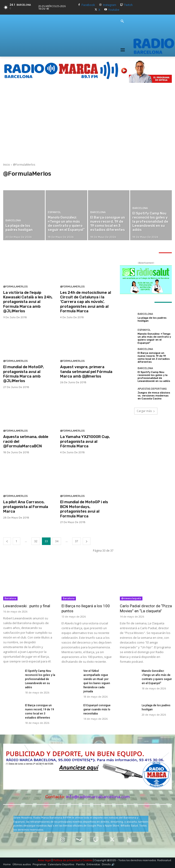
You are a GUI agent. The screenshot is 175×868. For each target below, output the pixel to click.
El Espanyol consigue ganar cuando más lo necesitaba (97, 709)
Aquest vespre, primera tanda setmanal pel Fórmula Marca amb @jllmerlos (86, 371)
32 (36, 541)
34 (57, 541)
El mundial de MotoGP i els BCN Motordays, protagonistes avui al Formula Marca (84, 509)
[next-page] (87, 541)
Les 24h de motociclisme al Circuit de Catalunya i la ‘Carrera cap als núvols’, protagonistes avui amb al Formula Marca (86, 302)
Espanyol (54, 212)
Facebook (88, 5)
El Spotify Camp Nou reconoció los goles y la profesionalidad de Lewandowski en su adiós (154, 377)
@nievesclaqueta (131, 598)
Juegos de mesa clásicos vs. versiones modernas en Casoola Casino (154, 396)
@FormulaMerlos (15, 287)
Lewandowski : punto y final (27, 606)
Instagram (110, 5)
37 (77, 541)
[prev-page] (7, 541)
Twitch (128, 5)
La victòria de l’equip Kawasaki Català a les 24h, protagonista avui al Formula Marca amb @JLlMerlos (28, 302)
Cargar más (146, 411)
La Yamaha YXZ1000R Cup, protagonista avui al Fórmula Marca (85, 441)
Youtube (114, 10)
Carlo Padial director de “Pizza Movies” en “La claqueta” (146, 608)
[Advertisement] (87, 123)
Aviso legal (44, 860)
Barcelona (13, 220)
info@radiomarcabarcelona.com (98, 797)
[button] (122, 21)
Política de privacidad (66, 860)
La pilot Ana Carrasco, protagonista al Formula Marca (26, 507)
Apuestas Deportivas (152, 389)
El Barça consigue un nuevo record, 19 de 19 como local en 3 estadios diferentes (154, 358)
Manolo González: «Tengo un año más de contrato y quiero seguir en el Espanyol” (154, 338)
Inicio (7, 165)
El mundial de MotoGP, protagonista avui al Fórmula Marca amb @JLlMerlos (23, 374)
